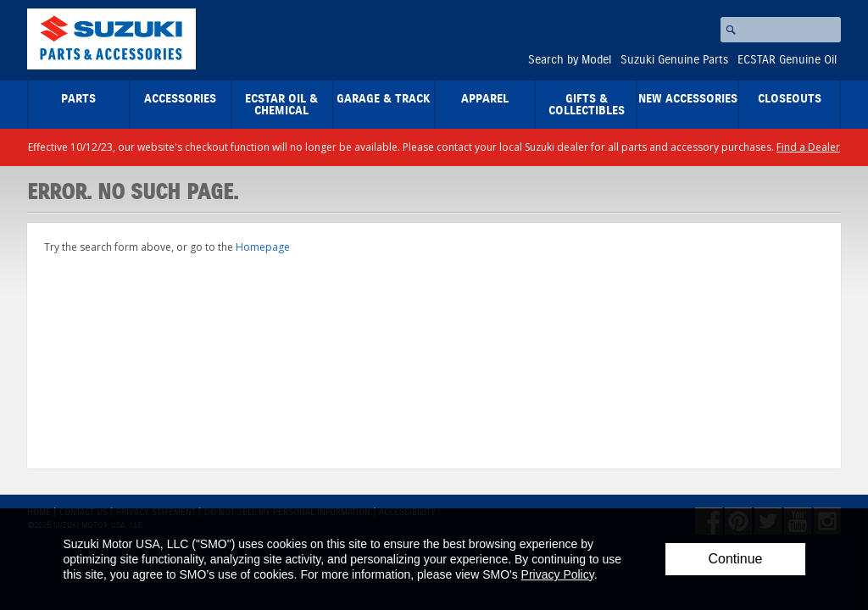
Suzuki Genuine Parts (674, 60)
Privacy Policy (558, 574)
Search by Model (570, 60)
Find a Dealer (808, 147)
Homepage (263, 247)
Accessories (180, 99)
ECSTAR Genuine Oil (787, 60)
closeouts (790, 99)
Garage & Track (384, 99)
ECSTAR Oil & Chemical (281, 105)
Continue (735, 559)
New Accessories (688, 99)
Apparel (485, 99)
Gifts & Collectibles (587, 105)
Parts (78, 99)
